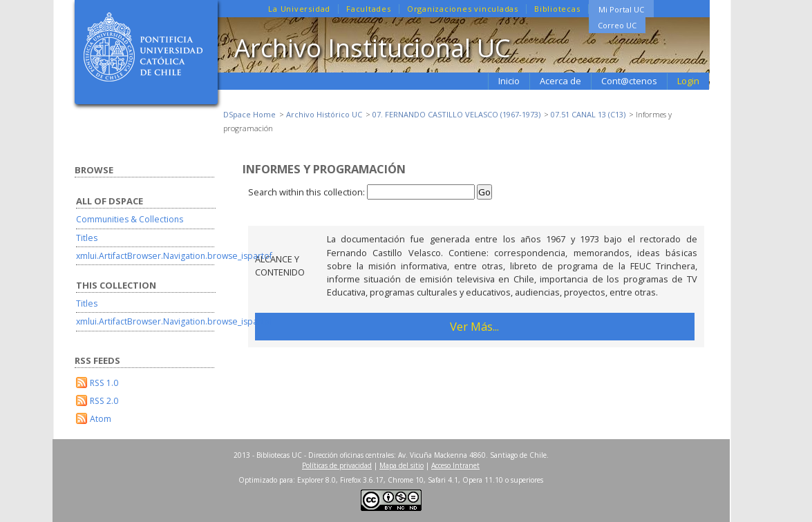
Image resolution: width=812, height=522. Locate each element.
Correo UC (617, 25)
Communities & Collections (130, 219)
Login (688, 81)
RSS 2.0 (104, 401)
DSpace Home (249, 114)
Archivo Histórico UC (324, 114)
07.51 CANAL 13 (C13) (588, 114)
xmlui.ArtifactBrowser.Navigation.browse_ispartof (174, 256)
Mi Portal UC (621, 9)
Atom (101, 419)
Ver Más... (474, 326)
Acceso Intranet (455, 465)
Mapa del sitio (402, 465)
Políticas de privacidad (337, 465)
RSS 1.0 (104, 383)
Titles (87, 238)
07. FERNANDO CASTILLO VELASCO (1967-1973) (456, 114)
